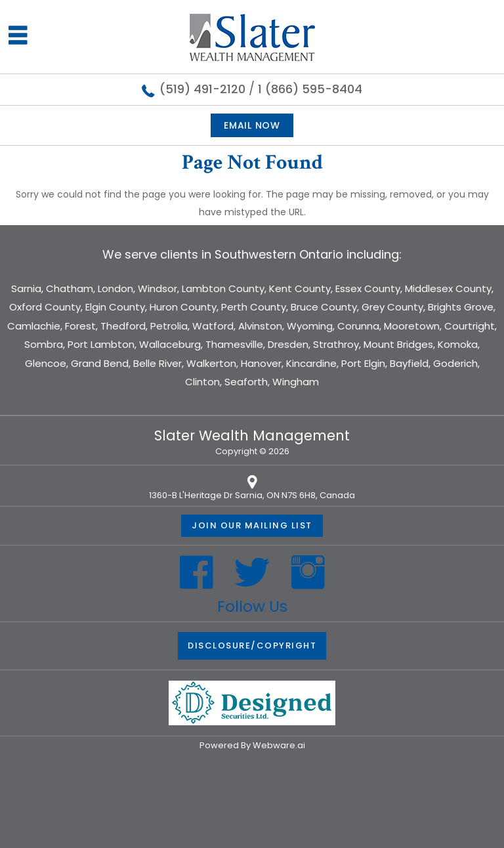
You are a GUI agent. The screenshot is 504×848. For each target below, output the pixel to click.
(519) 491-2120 (202, 89)
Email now (252, 125)
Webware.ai (279, 745)
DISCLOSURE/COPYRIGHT (252, 646)
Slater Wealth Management (252, 435)
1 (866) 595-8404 (310, 89)
